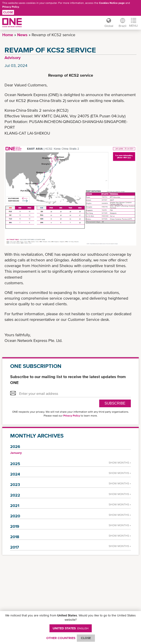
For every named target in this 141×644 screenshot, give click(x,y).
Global (109, 26)
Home (8, 35)
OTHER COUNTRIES (61, 638)
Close (8, 12)
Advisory (13, 58)
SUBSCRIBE (115, 403)
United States (71, 628)
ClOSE (86, 638)
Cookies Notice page (112, 3)
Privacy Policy (11, 7)
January (16, 453)
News (22, 35)
